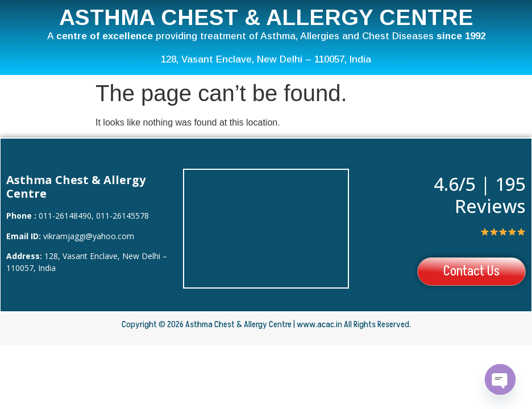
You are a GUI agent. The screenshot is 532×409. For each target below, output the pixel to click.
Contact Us (470, 272)
